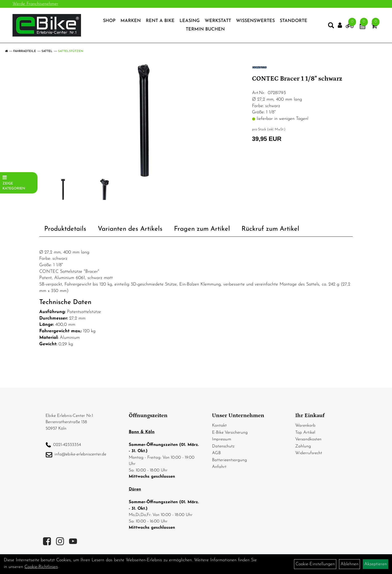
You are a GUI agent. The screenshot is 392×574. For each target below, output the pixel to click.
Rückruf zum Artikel (270, 229)
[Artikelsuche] (331, 27)
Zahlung (303, 446)
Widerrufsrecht (309, 453)
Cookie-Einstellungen (315, 564)
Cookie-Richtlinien (41, 567)
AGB (216, 453)
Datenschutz (223, 446)
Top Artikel (305, 433)
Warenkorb (305, 425)
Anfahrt (219, 467)
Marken (131, 21)
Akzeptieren (375, 564)
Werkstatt (218, 21)
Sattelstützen (71, 51)
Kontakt (219, 425)
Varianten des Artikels (130, 229)
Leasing (190, 21)
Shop (109, 21)
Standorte (293, 21)
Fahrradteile (25, 51)
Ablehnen (349, 564)
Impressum (221, 439)
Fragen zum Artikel (202, 229)
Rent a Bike (160, 21)
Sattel (47, 51)
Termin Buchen (205, 29)
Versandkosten (308, 439)
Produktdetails (65, 229)
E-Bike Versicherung (230, 433)
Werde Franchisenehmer (35, 4)
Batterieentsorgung (229, 460)
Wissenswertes (255, 21)
